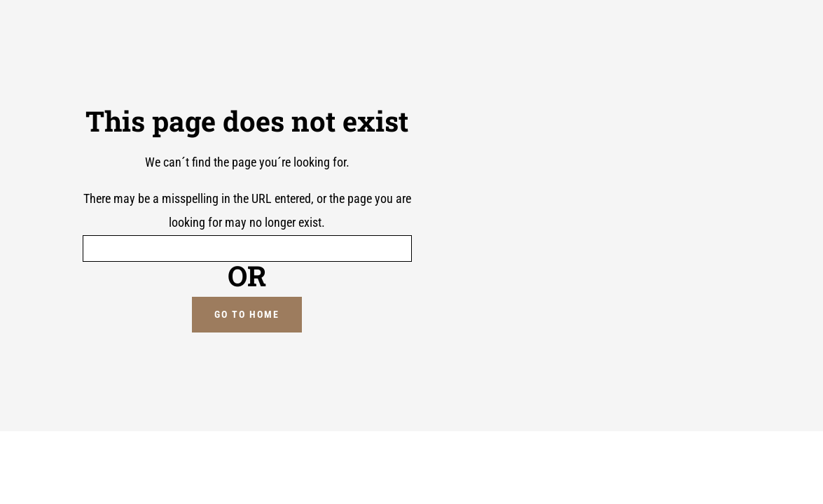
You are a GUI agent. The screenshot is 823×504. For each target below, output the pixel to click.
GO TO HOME (247, 314)
